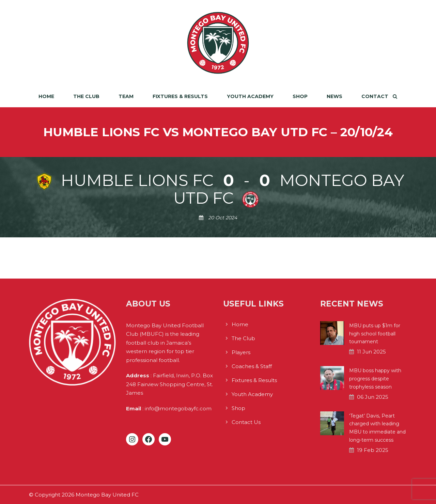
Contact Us (246, 422)
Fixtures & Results (180, 96)
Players (241, 352)
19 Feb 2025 (373, 450)
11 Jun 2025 (371, 352)
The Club (86, 96)
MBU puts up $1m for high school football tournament (375, 334)
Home (46, 96)
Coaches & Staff (252, 366)
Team (126, 96)
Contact (375, 96)
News (334, 96)
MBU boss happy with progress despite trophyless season (375, 379)
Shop (300, 96)
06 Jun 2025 (373, 397)
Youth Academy (250, 96)
